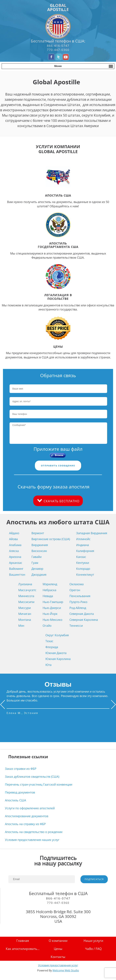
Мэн (21, 626)
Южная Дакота (56, 653)
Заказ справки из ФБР (21, 769)
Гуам (35, 563)
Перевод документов (20, 792)
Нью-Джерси (52, 608)
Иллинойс (83, 539)
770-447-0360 (58, 50)
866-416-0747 (58, 46)
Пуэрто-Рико (78, 602)
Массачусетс (27, 590)
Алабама (15, 545)
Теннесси (76, 626)
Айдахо (14, 533)
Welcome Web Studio (66, 970)
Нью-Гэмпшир (53, 602)
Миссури (25, 608)
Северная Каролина (84, 620)
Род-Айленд (78, 608)
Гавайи (36, 557)
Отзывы (58, 684)
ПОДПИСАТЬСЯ (94, 879)
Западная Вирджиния (92, 533)
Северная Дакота (82, 614)
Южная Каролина (58, 659)
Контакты (58, 957)
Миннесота (26, 596)
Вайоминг (16, 569)
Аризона (15, 557)
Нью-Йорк (50, 614)
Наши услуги (93, 941)
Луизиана (25, 584)
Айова (13, 539)
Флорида (52, 647)
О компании (58, 941)
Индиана (83, 545)
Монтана (25, 620)
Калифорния (85, 551)
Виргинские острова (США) (51, 539)
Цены (58, 949)
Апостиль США (15, 800)
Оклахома (77, 584)
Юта (48, 665)
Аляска (14, 551)
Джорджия (39, 575)
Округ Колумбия (57, 635)
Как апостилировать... (23, 949)
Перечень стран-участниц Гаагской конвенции (39, 784)
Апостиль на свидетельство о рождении (34, 832)
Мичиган (25, 614)
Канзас (81, 557)
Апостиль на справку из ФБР (25, 824)
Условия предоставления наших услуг (32, 840)
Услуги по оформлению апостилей (30, 808)
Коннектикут (85, 575)
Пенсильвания (80, 596)
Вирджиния (40, 545)
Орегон (75, 590)
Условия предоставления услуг (58, 965)
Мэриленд (50, 584)
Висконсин (39, 551)
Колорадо (83, 569)
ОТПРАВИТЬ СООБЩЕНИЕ (58, 466)
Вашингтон (17, 575)
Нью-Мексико (52, 620)
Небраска (49, 590)
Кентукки (83, 563)
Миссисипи (26, 602)
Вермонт (38, 533)
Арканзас (16, 563)
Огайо (47, 626)
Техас (49, 641)
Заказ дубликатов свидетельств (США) (32, 777)
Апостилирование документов (27, 816)
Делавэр (37, 569)
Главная (23, 941)
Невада (48, 596)
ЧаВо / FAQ (93, 949)
